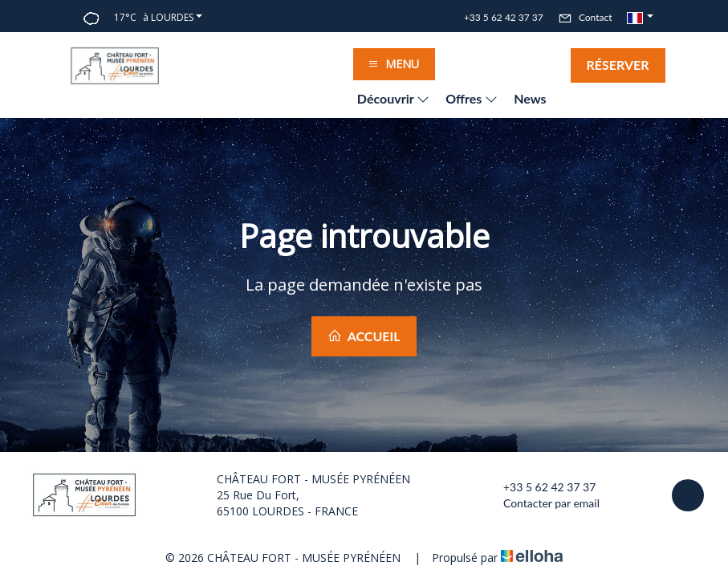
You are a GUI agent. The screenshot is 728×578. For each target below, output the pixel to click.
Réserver (618, 65)
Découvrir (393, 98)
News (530, 98)
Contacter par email (542, 503)
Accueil (364, 336)
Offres (472, 98)
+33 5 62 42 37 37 (540, 487)
